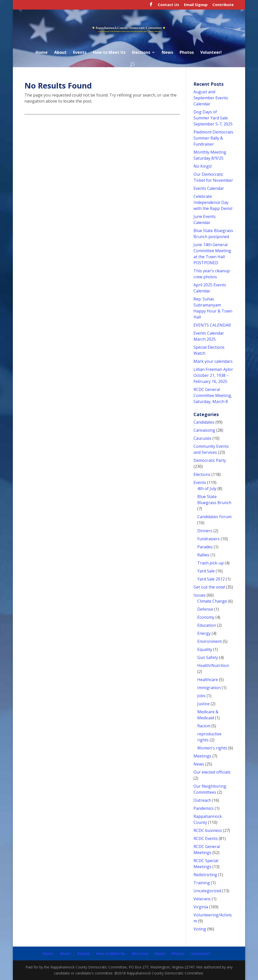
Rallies (203, 555)
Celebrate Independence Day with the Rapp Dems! (213, 202)
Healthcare (208, 680)
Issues (200, 595)
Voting (200, 929)
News (167, 53)
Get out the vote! (209, 587)
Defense (205, 609)
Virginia (201, 907)
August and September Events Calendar (211, 98)
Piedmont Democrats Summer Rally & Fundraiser (213, 138)
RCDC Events (206, 838)
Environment (209, 641)
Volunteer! (211, 53)
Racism (204, 726)
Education (207, 625)
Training (202, 883)
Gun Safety (208, 657)
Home (42, 53)
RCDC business (208, 830)
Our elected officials (212, 772)
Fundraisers (208, 539)
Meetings (202, 756)
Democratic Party (210, 460)
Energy (204, 633)
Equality (205, 649)
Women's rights (212, 748)
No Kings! (203, 166)
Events (80, 53)
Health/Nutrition (213, 665)
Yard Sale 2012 (211, 579)
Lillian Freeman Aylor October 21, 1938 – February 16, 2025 (213, 375)
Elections (141, 53)
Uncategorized (207, 891)
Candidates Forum (214, 517)
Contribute (223, 5)
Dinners (205, 531)
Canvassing (204, 430)
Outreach (202, 800)
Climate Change (212, 601)
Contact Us (168, 5)
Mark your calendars (213, 361)
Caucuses (202, 438)
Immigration (209, 688)
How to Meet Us (109, 53)
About (60, 53)
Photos (187, 53)
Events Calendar (209, 188)
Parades (205, 547)
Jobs (201, 696)
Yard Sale (206, 571)
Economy (206, 617)
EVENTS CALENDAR (212, 325)
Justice (203, 704)
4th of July (207, 488)
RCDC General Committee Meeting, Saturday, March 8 (213, 395)
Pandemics (204, 808)
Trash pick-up (211, 563)
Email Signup (196, 5)
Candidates (204, 422)
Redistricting (205, 875)
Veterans (202, 899)
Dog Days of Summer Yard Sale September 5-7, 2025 (213, 118)
